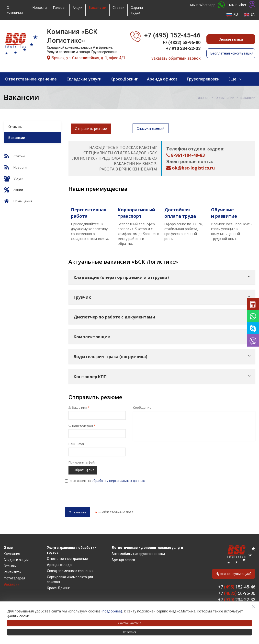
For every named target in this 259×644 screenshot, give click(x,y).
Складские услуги (84, 79)
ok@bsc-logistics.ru (191, 168)
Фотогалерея (14, 578)
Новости (39, 7)
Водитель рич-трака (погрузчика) (110, 356)
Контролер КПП (90, 377)
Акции (78, 7)
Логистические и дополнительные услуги (147, 548)
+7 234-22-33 (237, 600)
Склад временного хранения (70, 571)
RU (232, 14)
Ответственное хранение (31, 79)
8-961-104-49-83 (186, 155)
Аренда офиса (123, 560)
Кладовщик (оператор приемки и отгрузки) (121, 277)
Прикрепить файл (82, 462)
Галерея (60, 7)
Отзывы (15, 127)
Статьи (118, 7)
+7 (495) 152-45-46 (172, 35)
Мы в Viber (242, 5)
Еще (232, 79)
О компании (15, 10)
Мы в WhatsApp (207, 5)
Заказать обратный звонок (176, 58)
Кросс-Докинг (124, 79)
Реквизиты (12, 572)
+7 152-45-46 (237, 587)
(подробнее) (112, 611)
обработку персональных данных (118, 481)
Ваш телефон (82, 426)
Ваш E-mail (77, 444)
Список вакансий (151, 128)
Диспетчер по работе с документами (114, 317)
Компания (12, 554)
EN (249, 14)
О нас (8, 548)
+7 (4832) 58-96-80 (181, 42)
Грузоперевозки (203, 79)
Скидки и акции (16, 560)
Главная (203, 98)
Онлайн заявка (231, 39)
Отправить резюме (91, 129)
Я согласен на (105, 481)
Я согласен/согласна (130, 623)
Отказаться (129, 632)
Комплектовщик (92, 337)
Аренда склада (59, 565)
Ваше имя (79, 407)
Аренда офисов (162, 79)
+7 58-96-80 (237, 593)
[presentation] (102, 497)
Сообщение (142, 407)
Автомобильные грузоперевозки (138, 554)
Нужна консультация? (234, 574)
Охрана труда (137, 10)
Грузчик (82, 297)
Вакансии (17, 138)
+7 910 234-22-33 (183, 48)
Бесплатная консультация (232, 53)
